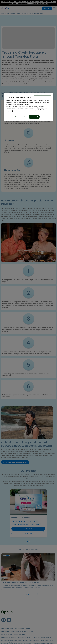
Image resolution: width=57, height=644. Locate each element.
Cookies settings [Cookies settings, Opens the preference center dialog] (21, 117)
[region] (29, 107)
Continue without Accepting (43, 95)
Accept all (34, 117)
